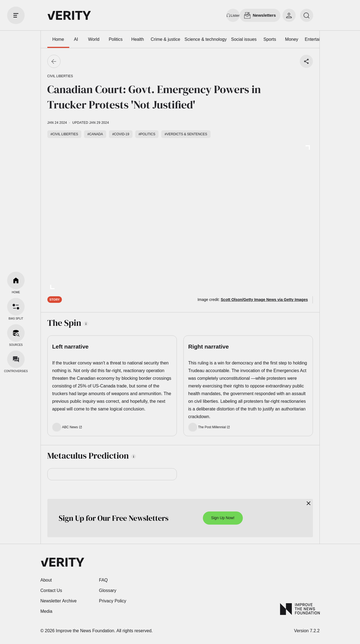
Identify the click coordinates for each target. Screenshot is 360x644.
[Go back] (54, 61)
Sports (270, 39)
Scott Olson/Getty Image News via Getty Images (264, 300)
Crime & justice (166, 39)
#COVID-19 (121, 134)
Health (137, 39)
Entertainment (318, 39)
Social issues (244, 39)
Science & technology (206, 39)
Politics (116, 39)
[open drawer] (16, 15)
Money (292, 39)
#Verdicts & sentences (186, 134)
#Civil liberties (64, 134)
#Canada (95, 134)
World (94, 39)
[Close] (309, 503)
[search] (307, 15)
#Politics (147, 134)
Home (58, 39)
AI (76, 39)
